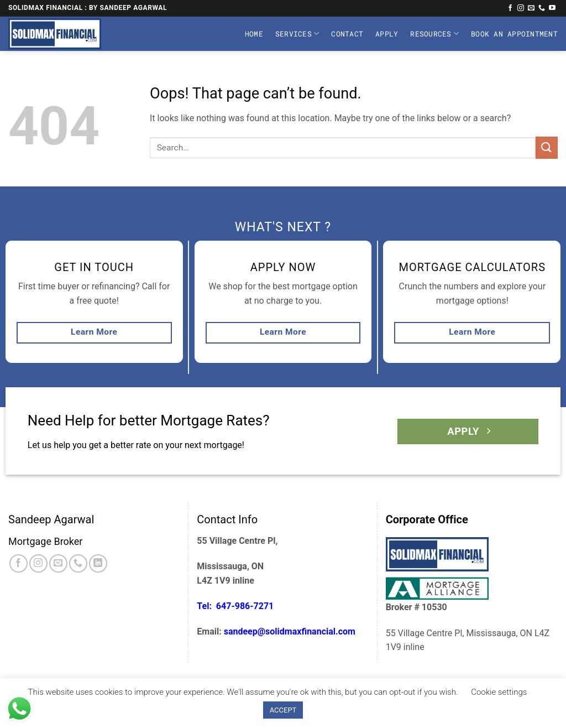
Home (254, 34)
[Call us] (542, 8)
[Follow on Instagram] (521, 8)
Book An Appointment (514, 34)
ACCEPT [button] (283, 710)
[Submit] (547, 147)
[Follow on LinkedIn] (98, 563)
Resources (434, 33)
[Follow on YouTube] (552, 8)
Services (297, 33)
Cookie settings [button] (499, 692)
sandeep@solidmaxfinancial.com (290, 631)
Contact (347, 34)
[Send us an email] (531, 8)
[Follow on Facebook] (510, 8)
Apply (387, 34)
